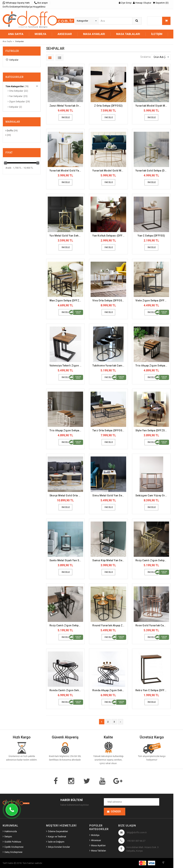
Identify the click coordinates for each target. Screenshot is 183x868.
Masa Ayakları (98, 845)
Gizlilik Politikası (13, 842)
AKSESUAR (65, 34)
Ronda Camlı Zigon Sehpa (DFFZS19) (66, 690)
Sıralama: (146, 57)
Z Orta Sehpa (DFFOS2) (108, 106)
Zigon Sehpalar (16, 102)
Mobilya (95, 835)
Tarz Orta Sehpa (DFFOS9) (109, 430)
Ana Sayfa (16, 34)
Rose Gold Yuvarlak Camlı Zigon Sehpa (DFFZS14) (152, 625)
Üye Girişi (125, 3)
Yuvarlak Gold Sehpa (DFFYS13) (152, 171)
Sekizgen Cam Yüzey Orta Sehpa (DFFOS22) (152, 495)
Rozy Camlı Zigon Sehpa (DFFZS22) (66, 625)
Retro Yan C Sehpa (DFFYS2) (152, 690)
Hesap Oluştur (142, 3)
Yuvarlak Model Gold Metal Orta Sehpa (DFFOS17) (109, 171)
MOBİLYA (40, 34)
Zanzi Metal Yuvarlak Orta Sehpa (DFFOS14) (66, 106)
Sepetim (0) (161, 3)
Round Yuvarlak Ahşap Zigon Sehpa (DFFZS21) (109, 625)
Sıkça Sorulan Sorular (59, 847)
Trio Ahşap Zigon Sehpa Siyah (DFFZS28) (152, 366)
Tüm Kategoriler (15, 86)
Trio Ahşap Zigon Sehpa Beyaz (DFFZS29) (66, 430)
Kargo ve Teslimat (57, 837)
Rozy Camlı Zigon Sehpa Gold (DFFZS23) (152, 560)
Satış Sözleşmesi (13, 852)
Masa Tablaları (99, 851)
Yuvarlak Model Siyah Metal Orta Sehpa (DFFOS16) (152, 106)
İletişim (157, 34)
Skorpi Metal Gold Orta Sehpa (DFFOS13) (66, 495)
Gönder (116, 811)
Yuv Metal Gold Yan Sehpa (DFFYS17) (66, 236)
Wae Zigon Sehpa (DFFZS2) (66, 301)
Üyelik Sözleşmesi (14, 847)
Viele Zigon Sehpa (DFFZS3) (152, 301)
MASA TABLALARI (128, 34)
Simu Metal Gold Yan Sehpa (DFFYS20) (109, 495)
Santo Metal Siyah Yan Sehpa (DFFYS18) (66, 560)
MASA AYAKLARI (94, 34)
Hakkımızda (11, 831)
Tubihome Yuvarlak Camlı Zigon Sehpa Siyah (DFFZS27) (109, 366)
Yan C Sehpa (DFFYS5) (151, 236)
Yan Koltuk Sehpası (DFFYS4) (109, 236)
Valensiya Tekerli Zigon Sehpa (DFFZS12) (66, 366)
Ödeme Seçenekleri (58, 831)
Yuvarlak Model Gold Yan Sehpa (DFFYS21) (66, 171)
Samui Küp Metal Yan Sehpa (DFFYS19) (109, 560)
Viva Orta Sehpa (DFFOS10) (109, 301)
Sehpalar (12, 60)
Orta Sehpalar (15, 91)
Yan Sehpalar (15, 96)
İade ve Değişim (56, 842)
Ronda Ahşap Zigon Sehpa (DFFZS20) (109, 690)
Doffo (9, 131)
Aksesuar (96, 840)
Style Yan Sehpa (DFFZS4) (151, 430)
